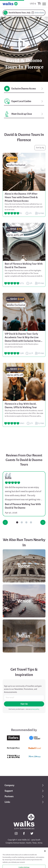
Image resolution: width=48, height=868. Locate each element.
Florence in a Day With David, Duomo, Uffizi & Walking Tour (21, 406)
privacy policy (35, 709)
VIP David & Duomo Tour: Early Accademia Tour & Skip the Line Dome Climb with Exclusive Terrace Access (23, 338)
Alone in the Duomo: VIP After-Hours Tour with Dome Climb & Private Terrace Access (21, 197)
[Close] (45, 860)
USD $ (33, 4)
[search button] (6, 13)
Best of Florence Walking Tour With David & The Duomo (24, 266)
